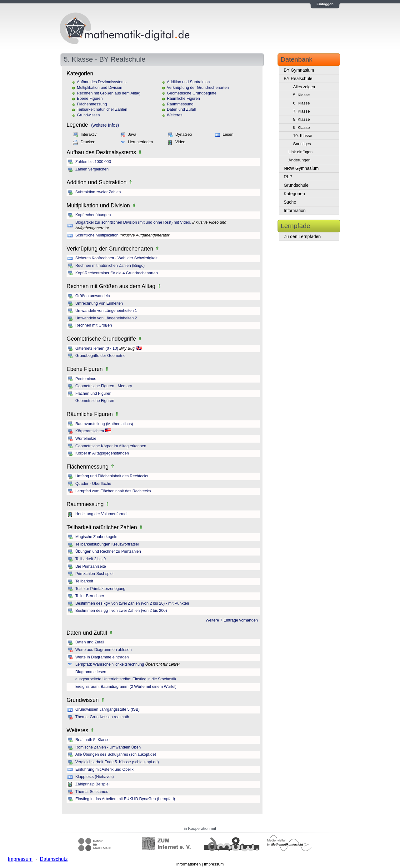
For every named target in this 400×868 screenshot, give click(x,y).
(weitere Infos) (105, 125)
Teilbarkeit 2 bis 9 (90, 559)
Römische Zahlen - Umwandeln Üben (108, 747)
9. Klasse (301, 127)
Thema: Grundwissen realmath (102, 717)
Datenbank (297, 59)
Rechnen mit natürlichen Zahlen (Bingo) (110, 266)
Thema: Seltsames (92, 792)
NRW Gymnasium (301, 168)
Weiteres (175, 115)
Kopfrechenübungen (93, 215)
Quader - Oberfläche (93, 484)
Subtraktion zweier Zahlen (98, 192)
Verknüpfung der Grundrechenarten (198, 88)
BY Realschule (298, 79)
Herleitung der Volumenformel (101, 514)
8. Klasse (301, 119)
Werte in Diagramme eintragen (102, 657)
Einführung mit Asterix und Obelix (104, 769)
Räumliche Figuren (183, 99)
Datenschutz (54, 859)
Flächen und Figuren (93, 393)
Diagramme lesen (91, 672)
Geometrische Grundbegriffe (192, 93)
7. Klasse (301, 111)
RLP (288, 177)
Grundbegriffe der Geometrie (100, 356)
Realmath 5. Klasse (92, 740)
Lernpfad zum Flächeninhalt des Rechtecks (113, 491)
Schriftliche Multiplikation (97, 235)
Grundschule (296, 185)
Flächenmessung (92, 104)
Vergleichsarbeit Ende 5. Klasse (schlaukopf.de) (117, 762)
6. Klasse (301, 103)
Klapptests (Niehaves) (95, 777)
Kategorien (294, 194)
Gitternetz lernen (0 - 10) (97, 348)
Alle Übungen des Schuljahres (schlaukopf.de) (116, 754)
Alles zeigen (304, 87)
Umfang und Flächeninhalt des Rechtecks (112, 476)
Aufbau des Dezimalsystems (102, 82)
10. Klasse (303, 136)
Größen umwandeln (93, 296)
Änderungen (300, 160)
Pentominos (86, 379)
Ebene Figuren (90, 99)
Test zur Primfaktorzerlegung (100, 589)
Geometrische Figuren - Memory (104, 386)
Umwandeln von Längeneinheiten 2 (106, 318)
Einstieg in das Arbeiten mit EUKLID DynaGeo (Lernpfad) (125, 799)
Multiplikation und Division (100, 88)
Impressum (214, 864)
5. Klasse (301, 95)
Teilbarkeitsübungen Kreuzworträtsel (107, 544)
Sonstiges (302, 144)
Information (295, 211)
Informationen (188, 864)
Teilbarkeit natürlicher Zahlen (102, 109)
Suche (290, 202)
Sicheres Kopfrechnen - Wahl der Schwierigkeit (116, 258)
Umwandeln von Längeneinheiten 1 (106, 311)
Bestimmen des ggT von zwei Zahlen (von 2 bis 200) (121, 611)
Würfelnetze (86, 439)
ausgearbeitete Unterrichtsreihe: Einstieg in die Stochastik (126, 679)
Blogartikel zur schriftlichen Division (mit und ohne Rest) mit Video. (133, 222)
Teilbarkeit (84, 581)
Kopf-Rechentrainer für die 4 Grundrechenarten (117, 273)
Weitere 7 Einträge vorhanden (232, 620)
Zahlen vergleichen (92, 169)
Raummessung (180, 104)
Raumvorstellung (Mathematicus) (104, 424)
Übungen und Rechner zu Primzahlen (108, 551)
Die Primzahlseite (91, 566)
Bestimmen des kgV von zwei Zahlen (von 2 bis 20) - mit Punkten (132, 603)
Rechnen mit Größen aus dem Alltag (109, 93)
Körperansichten (90, 431)
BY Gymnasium (299, 70)
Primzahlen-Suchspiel (94, 574)
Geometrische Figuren (95, 401)
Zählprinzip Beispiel (92, 784)
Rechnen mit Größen (94, 325)
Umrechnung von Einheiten (99, 303)
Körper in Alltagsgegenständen (102, 453)
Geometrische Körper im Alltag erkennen (111, 446)
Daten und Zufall (181, 109)
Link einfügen (300, 152)
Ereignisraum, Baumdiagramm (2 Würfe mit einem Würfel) (126, 687)
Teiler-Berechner (90, 596)
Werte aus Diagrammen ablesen (103, 650)
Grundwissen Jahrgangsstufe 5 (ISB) (107, 709)
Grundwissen (88, 115)
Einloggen (325, 4)
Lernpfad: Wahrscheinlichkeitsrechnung (110, 664)
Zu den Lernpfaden (302, 236)
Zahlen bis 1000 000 (93, 162)
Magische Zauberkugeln (96, 537)
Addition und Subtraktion (188, 82)
